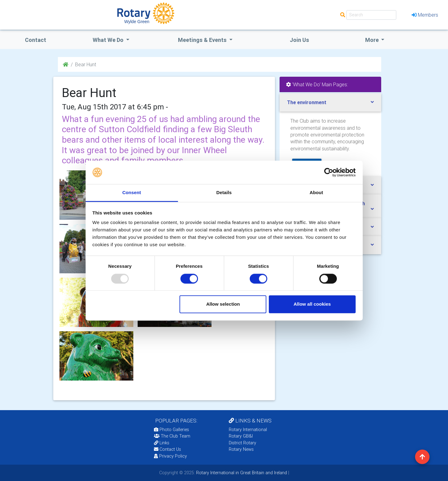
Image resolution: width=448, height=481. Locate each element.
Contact (36, 40)
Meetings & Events (203, 40)
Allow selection (223, 304)
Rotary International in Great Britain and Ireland (241, 473)
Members (425, 15)
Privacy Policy (170, 456)
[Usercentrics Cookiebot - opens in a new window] (329, 172)
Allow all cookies (312, 304)
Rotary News (241, 449)
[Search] (371, 15)
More (373, 40)
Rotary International (248, 430)
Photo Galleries (172, 430)
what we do (109, 40)
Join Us (299, 40)
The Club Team (172, 436)
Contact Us (167, 449)
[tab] (330, 102)
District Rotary (242, 443)
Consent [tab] (132, 193)
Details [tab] (224, 193)
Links (162, 443)
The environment (307, 102)
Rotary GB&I (241, 436)
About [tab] (317, 193)
